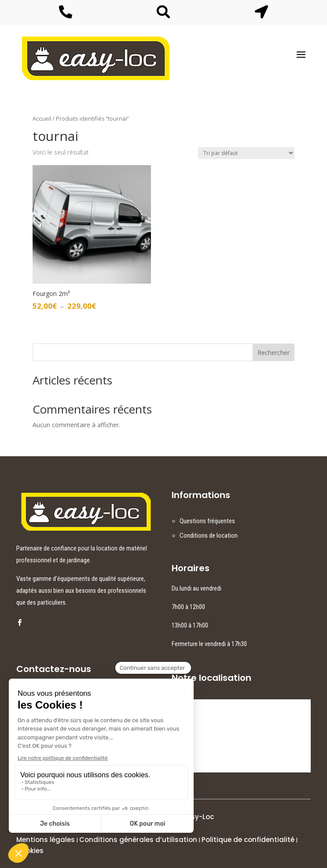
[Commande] (246, 153)
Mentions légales (46, 840)
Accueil (42, 118)
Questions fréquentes (207, 521)
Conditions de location (209, 536)
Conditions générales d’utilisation (138, 840)
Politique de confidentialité (248, 840)
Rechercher (274, 353)
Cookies (30, 851)
